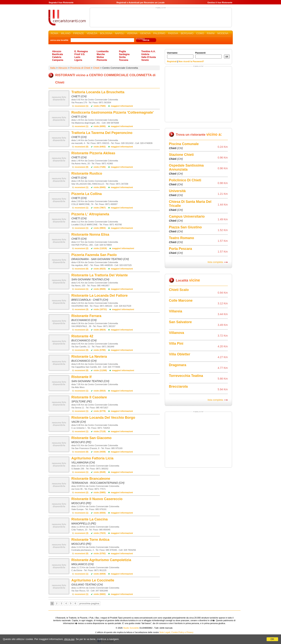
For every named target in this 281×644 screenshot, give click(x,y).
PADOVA (173, 33)
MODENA (223, 33)
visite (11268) (100, 370)
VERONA (132, 33)
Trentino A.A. (148, 51)
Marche (101, 54)
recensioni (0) (82, 147)
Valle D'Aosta (149, 57)
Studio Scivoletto (131, 628)
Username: (180, 55)
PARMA (140, 39)
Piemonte (102, 60)
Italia (53, 68)
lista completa (215, 262)
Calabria (57, 57)
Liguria (78, 60)
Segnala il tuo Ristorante (61, 2)
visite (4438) (100, 452)
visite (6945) (100, 187)
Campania (58, 60)
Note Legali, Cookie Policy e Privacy (176, 632)
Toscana (124, 60)
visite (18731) (100, 309)
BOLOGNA (106, 33)
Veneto (145, 60)
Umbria (145, 54)
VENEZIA (92, 33)
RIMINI (211, 33)
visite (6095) (100, 126)
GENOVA (145, 33)
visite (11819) (100, 248)
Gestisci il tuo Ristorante (220, 2)
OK (272, 639)
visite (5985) (100, 492)
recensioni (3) (82, 309)
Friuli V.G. (80, 54)
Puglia (123, 51)
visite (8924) (100, 330)
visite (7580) (100, 106)
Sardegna (124, 54)
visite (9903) (100, 228)
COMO (200, 33)
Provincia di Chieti (80, 68)
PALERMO (159, 33)
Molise (100, 57)
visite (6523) (100, 269)
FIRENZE (79, 33)
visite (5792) (100, 553)
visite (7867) (100, 208)
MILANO (66, 33)
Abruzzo (57, 51)
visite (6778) (100, 411)
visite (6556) (100, 513)
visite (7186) (100, 167)
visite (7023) (100, 533)
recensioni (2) (82, 248)
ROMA (54, 33)
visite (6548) (100, 472)
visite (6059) (100, 574)
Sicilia (122, 57)
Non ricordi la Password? (191, 61)
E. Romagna (81, 51)
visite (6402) (100, 147)
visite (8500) (100, 289)
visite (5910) (100, 391)
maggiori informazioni (122, 106)
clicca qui (69, 639)
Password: (208, 55)
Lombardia (103, 51)
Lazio (78, 57)
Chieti (96, 68)
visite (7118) (100, 431)
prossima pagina (89, 603)
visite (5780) (100, 350)
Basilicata (58, 54)
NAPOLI (120, 33)
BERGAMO (187, 33)
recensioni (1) (82, 106)
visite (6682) (100, 594)
